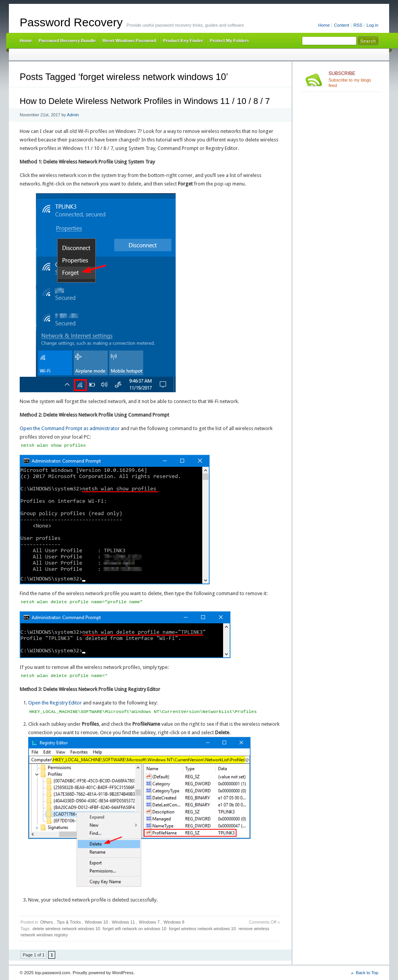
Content (341, 25)
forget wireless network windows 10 (202, 929)
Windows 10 (97, 922)
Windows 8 (174, 922)
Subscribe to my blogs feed (353, 79)
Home (324, 25)
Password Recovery (71, 22)
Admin (73, 115)
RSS (358, 25)
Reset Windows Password (130, 41)
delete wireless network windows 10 (66, 929)
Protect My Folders (229, 41)
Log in (372, 25)
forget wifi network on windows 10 (134, 929)
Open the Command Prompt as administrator (70, 428)
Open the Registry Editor (55, 703)
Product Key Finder (183, 41)
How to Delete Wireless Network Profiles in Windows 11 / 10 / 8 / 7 (145, 101)
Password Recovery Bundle (67, 41)
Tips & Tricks (69, 922)
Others (47, 922)
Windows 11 (124, 922)
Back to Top (367, 973)
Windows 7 (149, 922)
